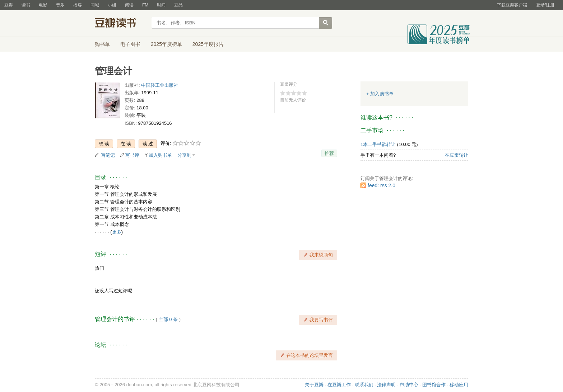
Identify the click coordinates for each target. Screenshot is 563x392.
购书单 (102, 44)
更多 (117, 232)
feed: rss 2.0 (381, 185)
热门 (99, 268)
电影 (43, 5)
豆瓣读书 (121, 24)
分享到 (184, 155)
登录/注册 (545, 5)
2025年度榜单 (166, 44)
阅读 (129, 5)
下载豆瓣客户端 (512, 5)
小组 (112, 5)
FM (145, 5)
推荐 (329, 153)
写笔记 (108, 155)
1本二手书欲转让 (378, 144)
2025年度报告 (208, 44)
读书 (26, 5)
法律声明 (386, 385)
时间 (161, 5)
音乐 (60, 5)
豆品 (178, 5)
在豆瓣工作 (339, 385)
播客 (78, 5)
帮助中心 (409, 385)
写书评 (132, 155)
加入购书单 (160, 155)
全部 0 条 (168, 319)
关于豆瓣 (314, 385)
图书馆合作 (434, 385)
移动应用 (459, 385)
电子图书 (130, 44)
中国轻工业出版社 (160, 85)
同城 (95, 5)
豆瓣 (9, 5)
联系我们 (364, 385)
